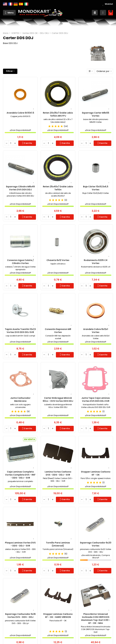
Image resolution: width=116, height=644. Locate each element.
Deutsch (16, 4)
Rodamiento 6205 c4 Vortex (96, 262)
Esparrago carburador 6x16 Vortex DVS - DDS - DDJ (20, 616)
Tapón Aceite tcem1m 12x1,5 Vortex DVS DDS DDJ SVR (20, 331)
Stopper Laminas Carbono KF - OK (96, 473)
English (5, 4)
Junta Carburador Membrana (20, 399)
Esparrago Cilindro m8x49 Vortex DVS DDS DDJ (20, 188)
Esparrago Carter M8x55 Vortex (96, 114)
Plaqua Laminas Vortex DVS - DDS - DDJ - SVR (20, 544)
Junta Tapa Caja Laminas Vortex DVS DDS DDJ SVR (96, 399)
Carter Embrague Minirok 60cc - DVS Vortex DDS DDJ (58, 399)
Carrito (28, 143)
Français (10, 4)
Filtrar (9, 71)
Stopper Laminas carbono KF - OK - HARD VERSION (58, 616)
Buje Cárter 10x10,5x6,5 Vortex (96, 188)
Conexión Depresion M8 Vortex (58, 331)
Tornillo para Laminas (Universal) (58, 544)
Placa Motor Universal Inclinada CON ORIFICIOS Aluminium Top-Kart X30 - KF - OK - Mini (96, 619)
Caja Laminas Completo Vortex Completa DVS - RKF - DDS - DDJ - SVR (20, 475)
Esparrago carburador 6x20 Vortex (96, 544)
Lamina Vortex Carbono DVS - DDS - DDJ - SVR (58, 473)
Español (21, 4)
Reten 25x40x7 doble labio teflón (58, 188)
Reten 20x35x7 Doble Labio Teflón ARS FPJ (58, 114)
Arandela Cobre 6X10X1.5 (20, 113)
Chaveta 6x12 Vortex (58, 260)
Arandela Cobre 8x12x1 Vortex (96, 331)
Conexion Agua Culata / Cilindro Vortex (20, 262)
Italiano (26, 4)
